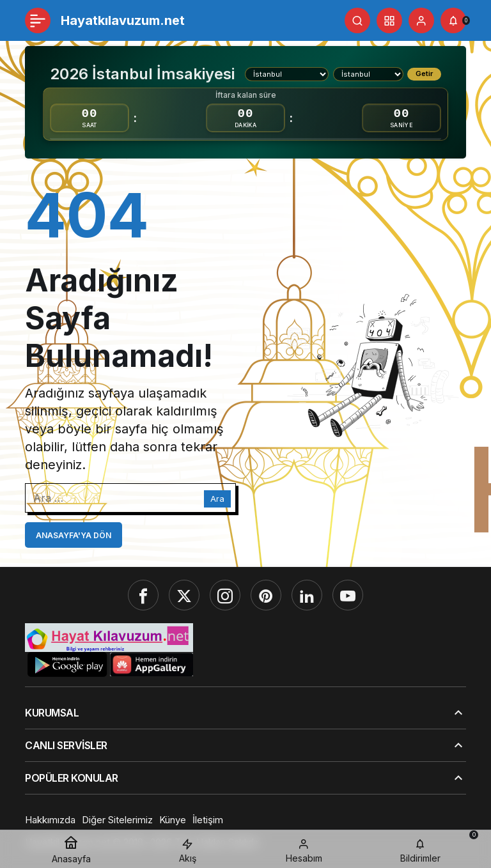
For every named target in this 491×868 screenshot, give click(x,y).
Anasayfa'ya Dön (74, 535)
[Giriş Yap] (421, 20)
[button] (389, 20)
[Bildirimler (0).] (453, 20)
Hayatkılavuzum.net (123, 20)
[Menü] (38, 20)
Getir (424, 74)
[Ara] (357, 20)
